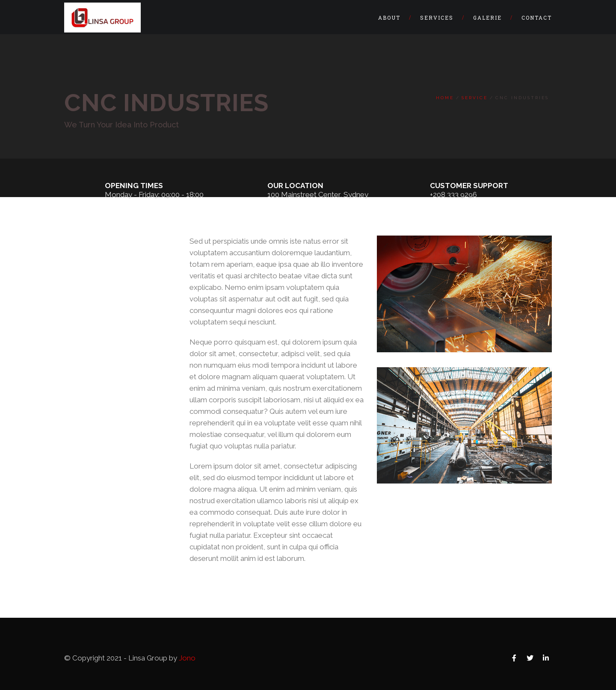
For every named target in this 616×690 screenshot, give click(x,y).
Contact (537, 18)
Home (445, 98)
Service (475, 98)
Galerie (487, 18)
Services (437, 18)
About (389, 18)
